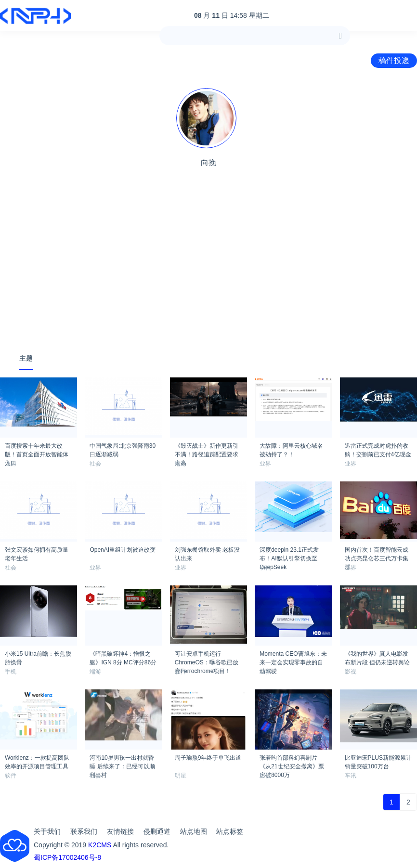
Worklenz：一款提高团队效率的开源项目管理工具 (37, 761)
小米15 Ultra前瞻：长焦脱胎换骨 (38, 657)
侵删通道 (157, 831)
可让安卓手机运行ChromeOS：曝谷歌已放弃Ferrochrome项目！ (207, 657)
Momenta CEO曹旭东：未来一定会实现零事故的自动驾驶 (293, 657)
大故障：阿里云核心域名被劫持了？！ (291, 449)
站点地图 (194, 831)
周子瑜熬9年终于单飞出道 (208, 758)
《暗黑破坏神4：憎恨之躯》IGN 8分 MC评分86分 (123, 657)
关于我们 (47, 831)
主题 (26, 358)
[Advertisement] (208, 272)
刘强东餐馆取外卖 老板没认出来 (207, 553)
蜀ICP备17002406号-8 (67, 857)
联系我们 (84, 831)
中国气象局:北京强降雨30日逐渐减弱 (123, 449)
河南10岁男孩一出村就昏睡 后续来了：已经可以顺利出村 (122, 761)
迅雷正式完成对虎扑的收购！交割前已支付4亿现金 (378, 449)
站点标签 (230, 831)
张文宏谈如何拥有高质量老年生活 (37, 553)
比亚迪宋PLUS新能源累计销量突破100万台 (378, 761)
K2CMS (100, 845)
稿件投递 (394, 60)
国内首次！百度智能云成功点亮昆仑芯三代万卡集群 (377, 553)
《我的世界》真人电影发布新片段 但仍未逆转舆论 (377, 657)
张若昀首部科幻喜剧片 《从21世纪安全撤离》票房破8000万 (292, 761)
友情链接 (120, 831)
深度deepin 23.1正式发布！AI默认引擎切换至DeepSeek (289, 553)
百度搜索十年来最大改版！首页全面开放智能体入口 (37, 449)
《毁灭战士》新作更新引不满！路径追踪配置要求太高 (207, 449)
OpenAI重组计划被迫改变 (123, 550)
